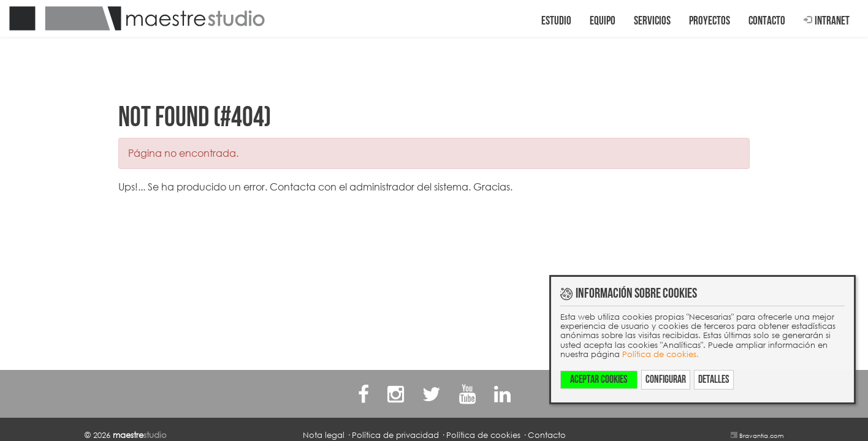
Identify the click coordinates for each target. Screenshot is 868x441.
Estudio (556, 21)
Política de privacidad (395, 435)
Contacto (767, 21)
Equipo (603, 21)
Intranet (827, 21)
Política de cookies (483, 435)
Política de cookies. (661, 354)
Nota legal (324, 435)
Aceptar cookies (599, 379)
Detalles (714, 379)
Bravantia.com (761, 435)
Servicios (652, 21)
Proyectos (710, 21)
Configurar (666, 379)
